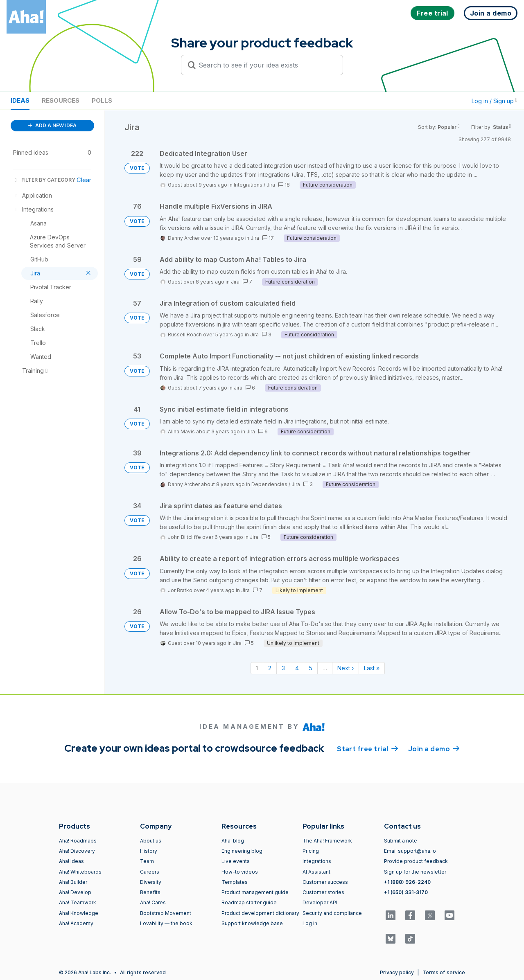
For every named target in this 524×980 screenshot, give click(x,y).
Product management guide (255, 892)
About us (151, 841)
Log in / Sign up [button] (495, 101)
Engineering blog (242, 851)
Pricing (311, 851)
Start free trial (368, 748)
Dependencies (269, 484)
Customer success (325, 882)
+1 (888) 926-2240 (407, 882)
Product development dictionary (260, 913)
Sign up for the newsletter (415, 872)
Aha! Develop (75, 892)
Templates (235, 882)
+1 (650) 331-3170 (406, 892)
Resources (61, 100)
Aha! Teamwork (78, 902)
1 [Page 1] (257, 668)
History (149, 851)
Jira (271, 185)
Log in (310, 923)
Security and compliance (332, 913)
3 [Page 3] (283, 668)
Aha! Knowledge (79, 913)
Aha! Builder (73, 882)
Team (147, 861)
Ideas (20, 100)
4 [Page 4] (297, 668)
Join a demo (434, 748)
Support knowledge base (252, 923)
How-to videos (240, 872)
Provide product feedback (416, 861)
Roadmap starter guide (249, 902)
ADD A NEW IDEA (52, 125)
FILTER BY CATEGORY (44, 180)
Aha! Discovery (77, 851)
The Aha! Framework (327, 841)
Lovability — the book (166, 923)
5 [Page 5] (311, 668)
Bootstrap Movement (166, 913)
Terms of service (444, 972)
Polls (102, 100)
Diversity (151, 882)
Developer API (320, 902)
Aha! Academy (76, 923)
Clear (84, 180)
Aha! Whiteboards (80, 872)
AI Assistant (316, 872)
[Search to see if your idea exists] (266, 65)
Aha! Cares (153, 902)
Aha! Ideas (71, 861)
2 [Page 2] (270, 668)
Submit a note (401, 841)
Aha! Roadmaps (78, 841)
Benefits (150, 892)
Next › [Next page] (346, 668)
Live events (236, 861)
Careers (150, 872)
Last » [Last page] (372, 668)
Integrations (248, 185)
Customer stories (323, 892)
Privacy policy (397, 972)
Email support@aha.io (410, 851)
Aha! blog (233, 841)
